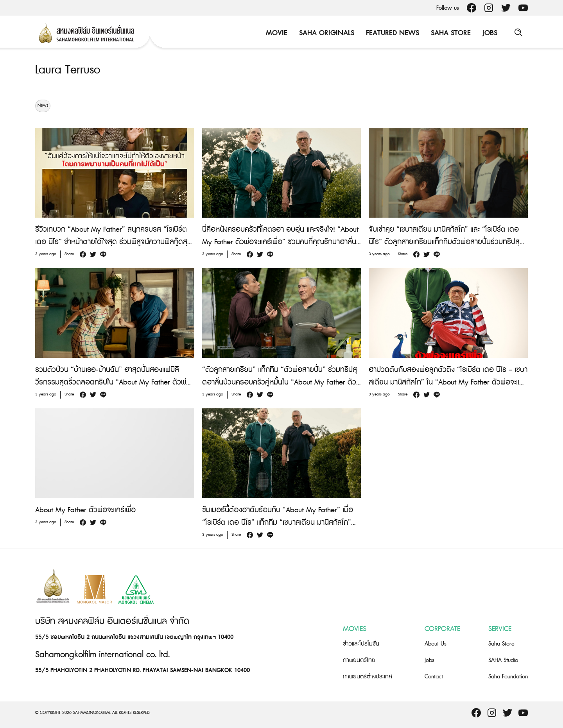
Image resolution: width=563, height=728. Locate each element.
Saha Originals (326, 33)
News (43, 106)
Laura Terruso (68, 70)
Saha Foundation (508, 677)
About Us (436, 644)
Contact (434, 677)
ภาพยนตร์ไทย (359, 660)
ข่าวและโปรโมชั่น (361, 644)
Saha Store (450, 33)
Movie (276, 33)
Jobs (489, 33)
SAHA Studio (503, 660)
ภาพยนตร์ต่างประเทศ (368, 677)
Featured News (392, 33)
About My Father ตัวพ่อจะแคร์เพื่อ (85, 510)
